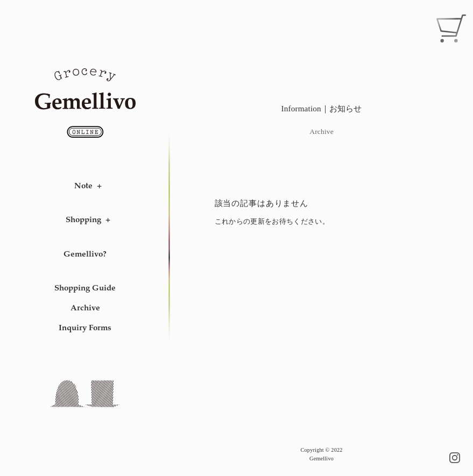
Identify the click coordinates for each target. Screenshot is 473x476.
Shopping (83, 219)
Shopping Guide (85, 287)
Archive (85, 307)
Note (83, 185)
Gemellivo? (85, 254)
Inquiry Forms (85, 327)
